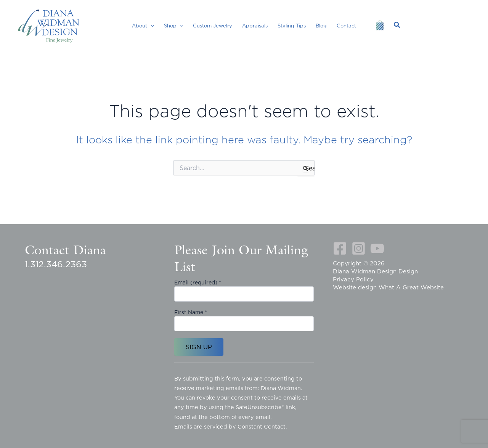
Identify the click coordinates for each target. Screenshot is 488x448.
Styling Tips (292, 26)
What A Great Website (411, 287)
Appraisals (255, 26)
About (143, 26)
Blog (321, 26)
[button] (151, 26)
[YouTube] (377, 248)
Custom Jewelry (213, 26)
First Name (191, 312)
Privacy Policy (353, 279)
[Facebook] (340, 248)
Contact (346, 26)
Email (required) (198, 283)
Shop (174, 26)
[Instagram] (359, 248)
